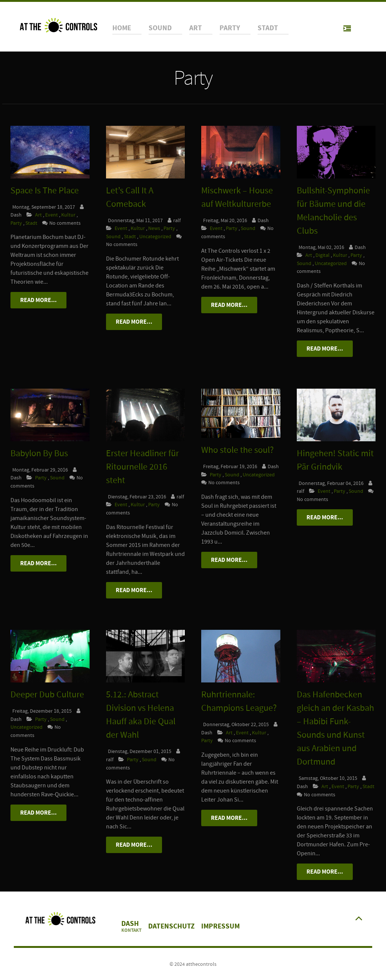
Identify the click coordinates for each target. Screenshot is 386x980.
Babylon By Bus (39, 453)
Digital (323, 255)
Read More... (38, 300)
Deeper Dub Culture (47, 695)
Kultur (69, 215)
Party (17, 223)
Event (52, 215)
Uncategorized (156, 237)
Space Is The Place (45, 191)
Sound (114, 237)
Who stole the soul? (237, 450)
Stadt (32, 223)
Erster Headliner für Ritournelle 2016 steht (142, 467)
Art (38, 215)
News (155, 228)
